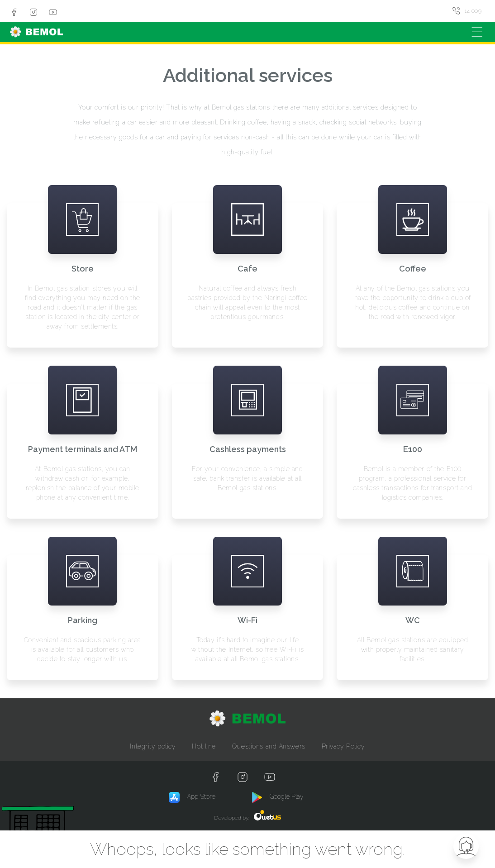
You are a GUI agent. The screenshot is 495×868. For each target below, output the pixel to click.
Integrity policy (153, 746)
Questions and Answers (269, 746)
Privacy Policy (343, 746)
